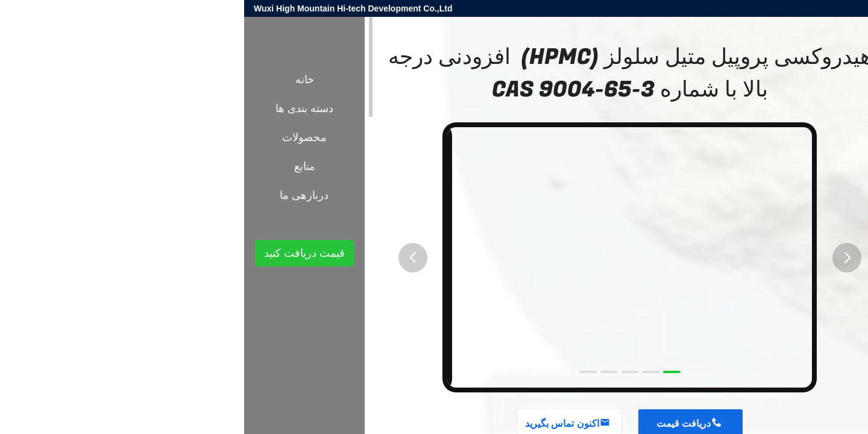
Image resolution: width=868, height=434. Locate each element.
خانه (61, 80)
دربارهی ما (60, 195)
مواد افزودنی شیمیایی (738, 218)
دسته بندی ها (60, 108)
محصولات (801, 218)
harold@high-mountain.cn (715, 8)
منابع (61, 166)
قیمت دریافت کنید (60, 253)
